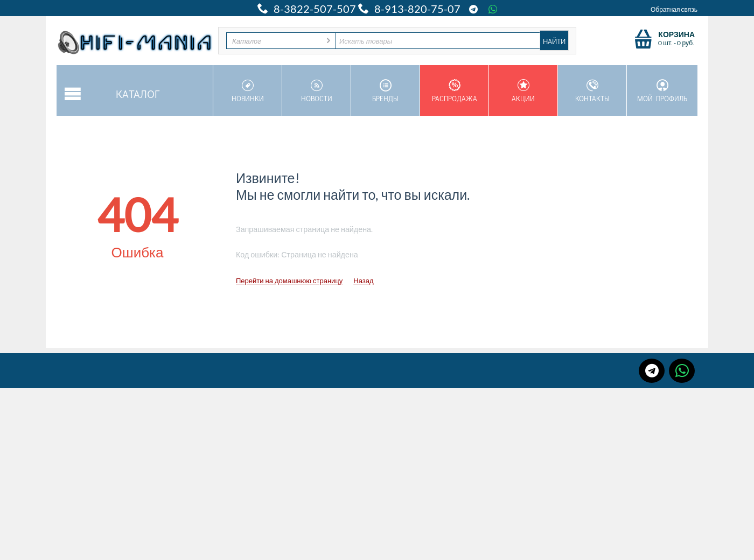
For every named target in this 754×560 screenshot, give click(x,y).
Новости (316, 91)
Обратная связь (674, 9)
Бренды (385, 91)
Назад (363, 281)
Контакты (592, 91)
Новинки (247, 91)
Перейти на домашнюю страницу (289, 281)
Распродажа (454, 91)
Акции (523, 91)
